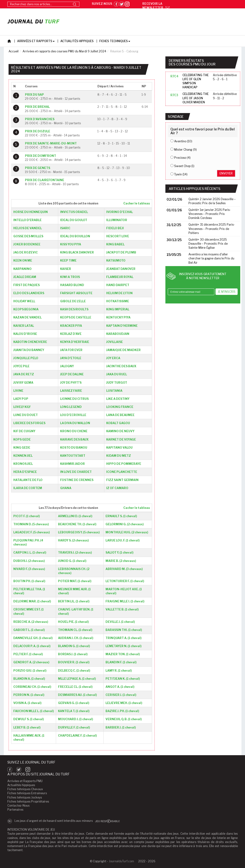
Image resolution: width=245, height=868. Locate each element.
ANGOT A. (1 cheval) (120, 687)
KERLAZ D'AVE (71, 334)
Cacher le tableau (137, 203)
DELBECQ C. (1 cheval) (74, 671)
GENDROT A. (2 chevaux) (31, 662)
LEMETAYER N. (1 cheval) (123, 646)
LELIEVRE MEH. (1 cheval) (124, 703)
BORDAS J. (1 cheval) (73, 654)
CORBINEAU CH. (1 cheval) (32, 687)
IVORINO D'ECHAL (120, 212)
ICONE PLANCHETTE (122, 472)
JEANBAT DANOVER (121, 269)
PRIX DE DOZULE (38, 131)
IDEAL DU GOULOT (74, 220)
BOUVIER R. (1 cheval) (74, 662)
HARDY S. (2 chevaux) (73, 540)
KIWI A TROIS (70, 277)
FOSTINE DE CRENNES (77, 480)
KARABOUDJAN (118, 334)
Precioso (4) (182, 158)
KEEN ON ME (23, 260)
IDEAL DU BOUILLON (75, 236)
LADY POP (21, 399)
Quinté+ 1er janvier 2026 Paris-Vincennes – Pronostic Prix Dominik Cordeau (210, 214)
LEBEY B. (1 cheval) (27, 727)
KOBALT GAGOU (118, 423)
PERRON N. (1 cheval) (29, 695)
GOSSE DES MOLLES (28, 236)
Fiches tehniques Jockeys (25, 797)
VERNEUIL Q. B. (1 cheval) (124, 719)
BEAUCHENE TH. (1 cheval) (77, 524)
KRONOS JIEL (23, 464)
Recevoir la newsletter (156, 6)
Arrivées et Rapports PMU (25, 781)
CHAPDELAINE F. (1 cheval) (77, 736)
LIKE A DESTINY (118, 399)
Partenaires (15, 810)
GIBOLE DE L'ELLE (73, 301)
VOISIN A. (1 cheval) (27, 703)
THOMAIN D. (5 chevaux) (31, 524)
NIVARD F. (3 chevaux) (29, 569)
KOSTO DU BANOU (74, 448)
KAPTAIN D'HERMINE (122, 326)
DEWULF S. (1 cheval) (29, 719)
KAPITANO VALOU (119, 448)
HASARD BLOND (72, 285)
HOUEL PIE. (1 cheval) (73, 622)
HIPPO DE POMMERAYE (124, 464)
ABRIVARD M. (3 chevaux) (124, 569)
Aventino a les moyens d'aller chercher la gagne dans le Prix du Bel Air (211, 258)
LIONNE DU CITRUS (74, 399)
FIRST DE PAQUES (26, 285)
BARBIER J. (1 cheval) (121, 727)
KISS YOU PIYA (71, 244)
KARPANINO (22, 269)
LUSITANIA (114, 391)
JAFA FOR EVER (71, 350)
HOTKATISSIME (118, 301)
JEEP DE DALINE (72, 374)
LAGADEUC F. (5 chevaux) (31, 532)
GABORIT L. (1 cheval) (29, 630)
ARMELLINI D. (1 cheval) (75, 516)
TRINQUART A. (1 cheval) (123, 638)
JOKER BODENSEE (27, 244)
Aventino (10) (183, 141)
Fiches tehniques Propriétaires (28, 801)
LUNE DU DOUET (26, 415)
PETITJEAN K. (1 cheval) (123, 679)
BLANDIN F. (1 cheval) (121, 662)
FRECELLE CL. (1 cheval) (75, 687)
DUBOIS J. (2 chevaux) (29, 561)
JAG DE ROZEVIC (26, 252)
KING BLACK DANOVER (77, 252)
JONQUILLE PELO (26, 358)
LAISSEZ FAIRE (71, 391)
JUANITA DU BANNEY (29, 350)
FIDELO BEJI (115, 228)
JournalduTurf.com (121, 861)
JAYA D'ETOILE (71, 358)
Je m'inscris (227, 292)
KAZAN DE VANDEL (27, 317)
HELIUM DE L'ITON (119, 293)
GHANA (66, 488)
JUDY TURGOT (117, 383)
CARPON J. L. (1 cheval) (30, 553)
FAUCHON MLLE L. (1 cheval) (34, 711)
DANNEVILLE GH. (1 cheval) (33, 638)
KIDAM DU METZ (119, 456)
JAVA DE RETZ (24, 374)
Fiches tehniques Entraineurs (27, 793)
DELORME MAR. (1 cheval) (32, 601)
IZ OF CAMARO (117, 488)
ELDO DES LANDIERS (29, 293)
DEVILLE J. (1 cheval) (120, 622)
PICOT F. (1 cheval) (26, 516)
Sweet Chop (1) (184, 166)
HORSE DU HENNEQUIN (31, 212)
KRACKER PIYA (71, 326)
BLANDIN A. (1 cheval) (29, 679)
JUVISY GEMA (23, 383)
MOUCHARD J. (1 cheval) (75, 719)
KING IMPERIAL (118, 309)
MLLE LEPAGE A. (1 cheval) (77, 679)
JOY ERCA (113, 358)
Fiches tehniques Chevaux (25, 789)
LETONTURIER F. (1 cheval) (125, 581)
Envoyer (226, 173)
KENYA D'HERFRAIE (75, 342)
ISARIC (65, 228)
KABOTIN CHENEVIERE (30, 342)
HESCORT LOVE (118, 236)
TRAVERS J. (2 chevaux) (75, 553)
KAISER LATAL (24, 326)
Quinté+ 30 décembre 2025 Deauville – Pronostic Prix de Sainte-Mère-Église (208, 244)
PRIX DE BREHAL (37, 107)
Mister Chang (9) (185, 150)
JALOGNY (67, 366)
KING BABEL (115, 244)
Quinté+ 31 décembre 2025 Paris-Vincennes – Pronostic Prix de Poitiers (212, 229)
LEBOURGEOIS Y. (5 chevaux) (79, 532)
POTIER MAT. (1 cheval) (75, 581)
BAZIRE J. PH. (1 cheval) (122, 711)
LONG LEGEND (71, 407)
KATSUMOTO (116, 260)
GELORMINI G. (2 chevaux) (125, 524)
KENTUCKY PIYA (118, 317)
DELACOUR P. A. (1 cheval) (32, 646)
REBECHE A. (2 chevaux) (31, 622)
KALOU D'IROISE (25, 334)
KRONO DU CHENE (74, 431)
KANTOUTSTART (73, 456)
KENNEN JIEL (23, 456)
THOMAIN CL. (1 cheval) (75, 630)
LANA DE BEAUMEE (120, 415)
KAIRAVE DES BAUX (74, 439)
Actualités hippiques (21, 785)
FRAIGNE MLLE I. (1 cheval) (125, 601)
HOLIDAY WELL (24, 301)
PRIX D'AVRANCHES (40, 119)
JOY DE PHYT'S (71, 383)
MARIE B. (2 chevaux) (121, 561)
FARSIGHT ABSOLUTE (76, 293)
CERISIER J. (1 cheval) (121, 695)
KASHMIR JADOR (72, 464)
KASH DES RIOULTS (74, 309)
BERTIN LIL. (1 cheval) (74, 601)
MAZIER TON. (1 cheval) (123, 654)
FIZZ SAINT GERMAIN (122, 480)
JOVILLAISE (115, 342)
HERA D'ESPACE (25, 472)
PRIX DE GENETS (38, 168)
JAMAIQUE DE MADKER (123, 350)
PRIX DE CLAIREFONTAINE (45, 180)
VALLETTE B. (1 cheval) (122, 609)
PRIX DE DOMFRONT (41, 156)
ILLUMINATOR (117, 220)
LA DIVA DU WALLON (75, 423)
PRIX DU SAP (34, 95)
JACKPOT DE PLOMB (121, 252)
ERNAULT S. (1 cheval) (121, 516)
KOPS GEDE (22, 439)
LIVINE (18, 391)
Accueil (14, 51)
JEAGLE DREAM (25, 277)
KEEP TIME (68, 260)
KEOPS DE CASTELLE (76, 317)
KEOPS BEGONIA (26, 309)
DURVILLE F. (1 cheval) (74, 727)
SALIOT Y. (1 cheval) (119, 553)
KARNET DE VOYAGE (121, 439)
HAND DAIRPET (118, 285)
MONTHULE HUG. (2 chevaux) (127, 532)
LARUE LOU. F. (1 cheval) (122, 540)
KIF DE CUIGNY (24, 431)
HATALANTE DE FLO (28, 480)
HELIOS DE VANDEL (28, 228)
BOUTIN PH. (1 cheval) (29, 581)
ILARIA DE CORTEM (28, 488)
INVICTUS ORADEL (74, 212)
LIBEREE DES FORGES (29, 423)
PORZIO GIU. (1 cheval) (30, 671)
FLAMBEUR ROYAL (120, 277)
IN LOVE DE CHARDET (76, 472)
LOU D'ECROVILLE (73, 415)
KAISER (66, 269)
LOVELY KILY (22, 407)
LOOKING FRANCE (120, 407)
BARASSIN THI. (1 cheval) (124, 630)
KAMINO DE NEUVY (120, 431)
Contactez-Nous (18, 806)
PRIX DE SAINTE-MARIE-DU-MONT (51, 143)
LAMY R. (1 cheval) (119, 671)
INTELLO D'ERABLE (27, 220)
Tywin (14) (181, 174)
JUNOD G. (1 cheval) (72, 561)
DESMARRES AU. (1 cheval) (77, 695)
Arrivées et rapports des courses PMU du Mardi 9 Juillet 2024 (64, 51)
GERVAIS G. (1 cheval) (74, 703)
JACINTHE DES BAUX (121, 366)
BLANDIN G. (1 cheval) (74, 646)
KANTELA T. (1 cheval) (74, 711)
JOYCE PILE (21, 366)
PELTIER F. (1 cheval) (28, 654)
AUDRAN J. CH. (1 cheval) (76, 638)
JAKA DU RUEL (117, 374)
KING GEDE (22, 448)
